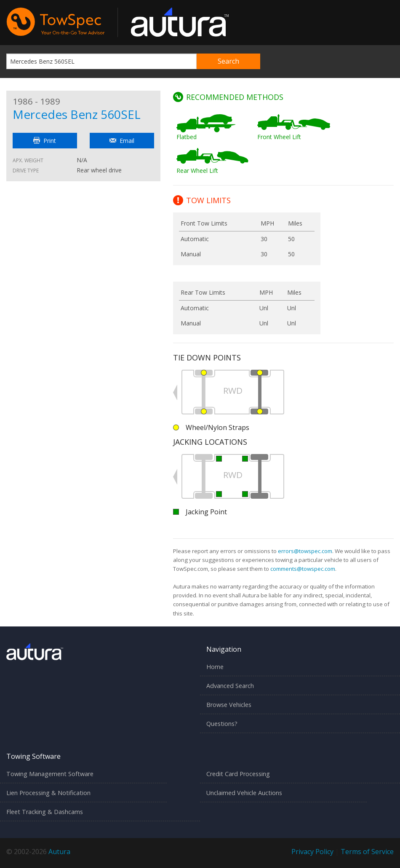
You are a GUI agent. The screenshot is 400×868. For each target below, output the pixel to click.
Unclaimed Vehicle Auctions (244, 793)
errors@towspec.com (305, 551)
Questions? (222, 724)
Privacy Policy (312, 852)
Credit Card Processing (238, 774)
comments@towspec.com (303, 569)
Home (215, 667)
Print (45, 141)
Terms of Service (367, 852)
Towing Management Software (50, 774)
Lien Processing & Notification (48, 793)
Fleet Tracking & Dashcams (45, 812)
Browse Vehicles (229, 705)
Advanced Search (230, 686)
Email (122, 141)
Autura (59, 852)
